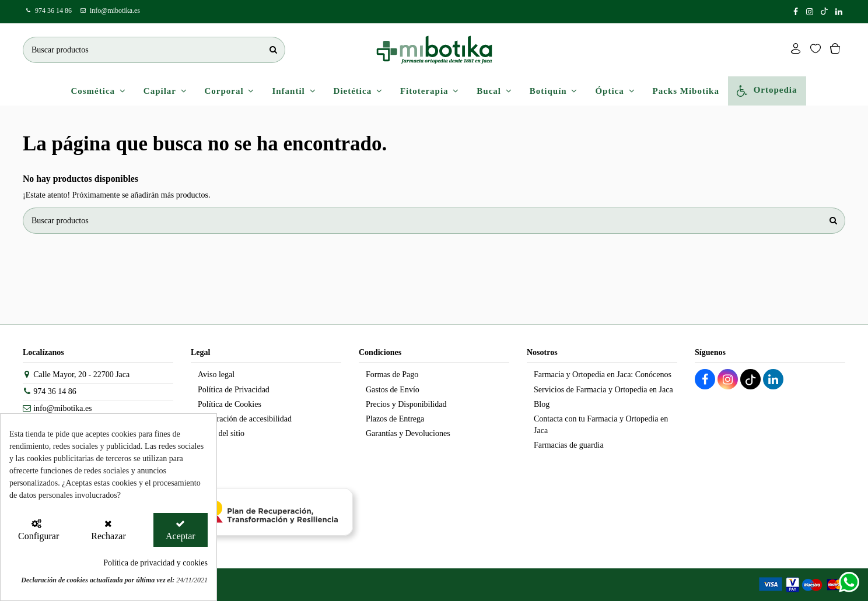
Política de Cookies (230, 404)
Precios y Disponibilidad (406, 404)
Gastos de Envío (393, 390)
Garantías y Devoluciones (408, 433)
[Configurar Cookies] (36, 530)
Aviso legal (216, 375)
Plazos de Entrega (395, 419)
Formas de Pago (392, 375)
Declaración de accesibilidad (245, 419)
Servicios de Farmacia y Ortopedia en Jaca (603, 390)
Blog (542, 404)
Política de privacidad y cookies (155, 563)
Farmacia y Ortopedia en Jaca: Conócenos (603, 375)
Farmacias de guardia (569, 445)
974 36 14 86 (53, 10)
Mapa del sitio (221, 433)
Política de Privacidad (234, 390)
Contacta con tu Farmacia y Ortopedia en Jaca (601, 425)
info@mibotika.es (115, 10)
